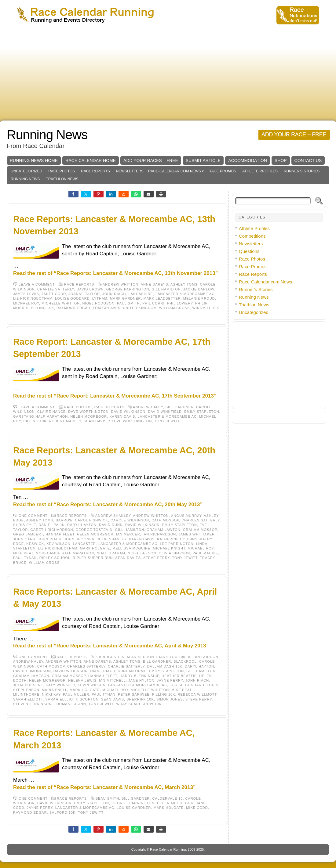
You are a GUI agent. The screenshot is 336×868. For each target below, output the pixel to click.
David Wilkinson (128, 412)
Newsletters (130, 171)
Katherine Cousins (177, 539)
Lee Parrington (177, 544)
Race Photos (62, 171)
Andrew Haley (148, 407)
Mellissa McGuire (131, 548)
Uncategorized (26, 171)
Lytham (100, 298)
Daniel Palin (52, 525)
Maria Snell (55, 690)
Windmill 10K (206, 308)
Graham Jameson (31, 676)
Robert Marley (65, 421)
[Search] (273, 201)
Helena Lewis (82, 680)
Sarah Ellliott (61, 699)
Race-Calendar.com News (175, 171)
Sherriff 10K (140, 699)
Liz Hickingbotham (33, 298)
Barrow (64, 520)
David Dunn (111, 525)
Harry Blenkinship (140, 676)
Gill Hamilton (166, 289)
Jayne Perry (170, 680)
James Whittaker (197, 534)
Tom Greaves (107, 308)
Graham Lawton (164, 530)
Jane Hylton (141, 680)
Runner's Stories (302, 171)
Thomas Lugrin (70, 704)
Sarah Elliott (28, 699)
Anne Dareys (155, 284)
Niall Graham (111, 553)
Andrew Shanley (113, 516)
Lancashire (141, 294)
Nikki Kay (51, 694)
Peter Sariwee (134, 694)
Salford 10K (63, 812)
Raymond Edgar (73, 308)
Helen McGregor (89, 416)
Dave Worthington (88, 412)
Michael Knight (169, 548)
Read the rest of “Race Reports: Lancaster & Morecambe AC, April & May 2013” (111, 646)
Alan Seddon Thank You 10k (156, 657)
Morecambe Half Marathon (65, 553)
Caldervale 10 (167, 798)
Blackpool (185, 661)
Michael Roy (26, 303)
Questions (249, 251)
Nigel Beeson (142, 553)
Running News (47, 135)
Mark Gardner (126, 298)
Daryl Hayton (82, 525)
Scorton (89, 699)
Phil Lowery (180, 303)
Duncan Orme (132, 671)
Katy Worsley (60, 685)
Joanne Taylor (84, 294)
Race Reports (95, 171)
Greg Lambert (28, 534)
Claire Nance (51, 412)
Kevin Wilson (91, 685)
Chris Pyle (25, 525)
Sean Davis (95, 421)
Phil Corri (153, 303)
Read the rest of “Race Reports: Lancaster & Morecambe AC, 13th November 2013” (115, 273)
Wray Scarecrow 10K (139, 704)
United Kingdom (140, 308)
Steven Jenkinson (32, 704)
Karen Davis (122, 416)
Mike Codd (197, 808)
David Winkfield (165, 412)
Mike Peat (23, 553)
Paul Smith (128, 303)
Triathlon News (62, 179)
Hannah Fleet (60, 534)
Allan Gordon (203, 657)
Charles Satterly (201, 520)
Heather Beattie (179, 676)
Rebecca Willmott (197, 694)
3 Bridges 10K (110, 657)
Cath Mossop (165, 520)
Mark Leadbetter (162, 298)
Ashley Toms (184, 284)
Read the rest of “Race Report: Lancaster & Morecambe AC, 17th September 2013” (115, 396)
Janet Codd (54, 294)
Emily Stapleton (202, 412)
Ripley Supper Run (93, 558)
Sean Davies (128, 558)
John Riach (114, 294)
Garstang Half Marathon (40, 416)
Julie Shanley (112, 539)
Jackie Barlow (199, 289)
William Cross (174, 308)
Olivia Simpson (175, 553)
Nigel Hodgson (98, 303)
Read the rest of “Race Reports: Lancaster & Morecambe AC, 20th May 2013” (108, 504)
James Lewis (26, 294)
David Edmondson (32, 671)
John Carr (24, 539)
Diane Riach (103, 671)
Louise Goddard (72, 298)
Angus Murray (186, 516)
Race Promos (222, 171)
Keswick (35, 544)
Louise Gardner (134, 808)
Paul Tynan (25, 558)
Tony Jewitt (167, 421)
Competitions (252, 236)
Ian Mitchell (112, 680)
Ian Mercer (128, 534)
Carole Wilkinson (130, 520)
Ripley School (55, 558)
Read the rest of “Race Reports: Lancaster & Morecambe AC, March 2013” (104, 787)
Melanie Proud (199, 298)
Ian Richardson (159, 534)
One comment (33, 516)
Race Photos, (79, 407)
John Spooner (79, 539)
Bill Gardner (180, 407)
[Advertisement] (168, 75)
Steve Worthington (130, 421)
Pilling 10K (42, 308)
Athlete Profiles (260, 171)
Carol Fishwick (92, 520)
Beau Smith (107, 798)
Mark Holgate (95, 548)
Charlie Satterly (56, 289)
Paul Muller (76, 694)
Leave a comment (37, 284)
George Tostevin (94, 530)
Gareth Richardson (52, 530)
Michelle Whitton (61, 303)
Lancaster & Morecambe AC (185, 294)
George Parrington (128, 289)
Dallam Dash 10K (165, 666)
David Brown (90, 289)
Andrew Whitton (121, 284)
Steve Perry (156, 558)
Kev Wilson (58, 544)
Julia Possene (28, 685)
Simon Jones (170, 699)
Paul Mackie (205, 553)
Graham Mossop (200, 530)
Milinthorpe (26, 694)
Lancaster (84, 544)
